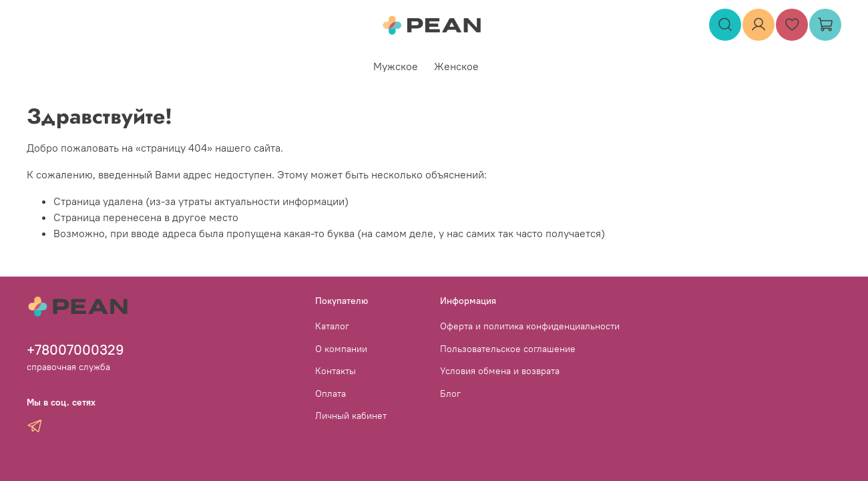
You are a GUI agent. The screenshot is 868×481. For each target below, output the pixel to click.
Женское (456, 66)
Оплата (331, 393)
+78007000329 (75, 350)
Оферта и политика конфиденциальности (530, 326)
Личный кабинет (351, 416)
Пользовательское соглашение (508, 349)
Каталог (332, 326)
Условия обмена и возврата (500, 371)
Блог (450, 393)
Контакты (336, 371)
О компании (341, 349)
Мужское (396, 66)
